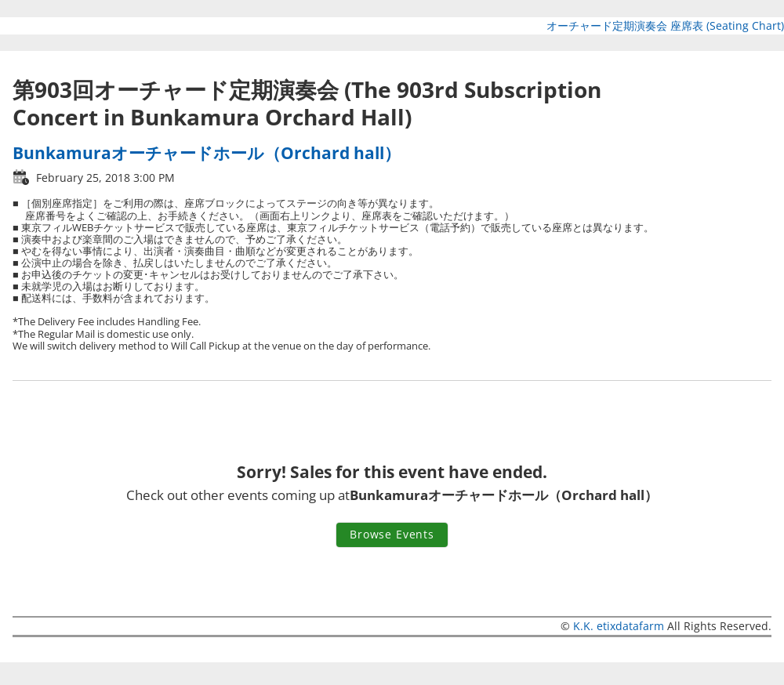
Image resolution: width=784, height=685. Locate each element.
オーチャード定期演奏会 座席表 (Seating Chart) (665, 25)
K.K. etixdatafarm (619, 626)
